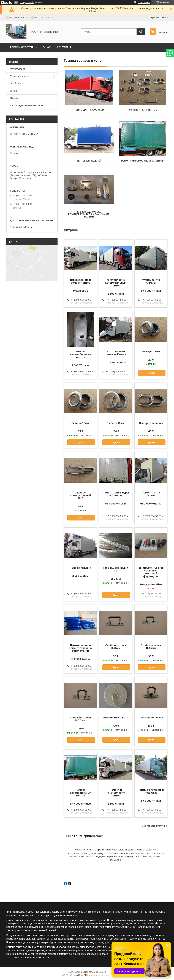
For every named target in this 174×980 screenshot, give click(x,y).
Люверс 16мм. (80, 423)
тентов (108, 853)
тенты (130, 857)
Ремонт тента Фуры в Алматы (116, 494)
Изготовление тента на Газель (116, 353)
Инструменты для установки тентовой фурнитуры (151, 572)
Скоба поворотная (151, 718)
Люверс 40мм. (116, 423)
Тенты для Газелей (89, 161)
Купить (152, 373)
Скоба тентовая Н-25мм (116, 647)
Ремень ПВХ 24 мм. (116, 718)
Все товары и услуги (153, 826)
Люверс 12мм (151, 351)
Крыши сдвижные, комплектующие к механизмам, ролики (89, 214)
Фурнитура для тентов (142, 110)
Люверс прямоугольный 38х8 (80, 495)
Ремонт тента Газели (151, 494)
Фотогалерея (18, 69)
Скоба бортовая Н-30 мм (80, 719)
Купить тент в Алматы (151, 281)
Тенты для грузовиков (89, 110)
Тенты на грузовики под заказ (151, 791)
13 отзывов (144, 2)
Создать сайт (27, 2)
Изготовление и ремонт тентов (80, 281)
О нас (47, 47)
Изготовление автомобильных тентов (116, 283)
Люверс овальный (151, 423)
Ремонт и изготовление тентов (116, 793)
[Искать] (141, 32)
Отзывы (15, 98)
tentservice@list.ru (22, 227)
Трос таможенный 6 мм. (116, 569)
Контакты (64, 47)
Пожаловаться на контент (99, 975)
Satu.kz (103, 972)
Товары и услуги (21, 47)
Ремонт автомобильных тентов (142, 161)
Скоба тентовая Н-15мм (151, 647)
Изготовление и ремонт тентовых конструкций (81, 648)
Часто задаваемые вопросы (26, 105)
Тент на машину (81, 568)
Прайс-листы (18, 84)
